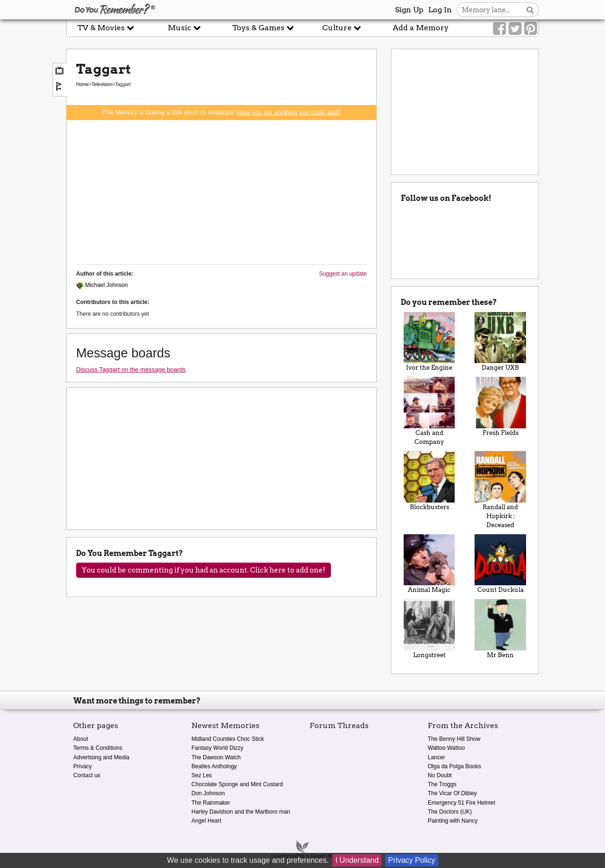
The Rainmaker (211, 803)
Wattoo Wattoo (446, 748)
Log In (440, 10)
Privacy (82, 766)
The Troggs (442, 784)
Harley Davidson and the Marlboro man (241, 812)
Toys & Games (263, 28)
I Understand (357, 860)
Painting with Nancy (453, 821)
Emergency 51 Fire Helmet (462, 803)
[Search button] (530, 10)
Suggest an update (343, 274)
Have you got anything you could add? (289, 112)
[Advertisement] (221, 191)
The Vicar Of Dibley (452, 793)
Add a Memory (421, 28)
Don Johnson (208, 793)
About (81, 739)
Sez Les (202, 775)
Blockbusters (429, 481)
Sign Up (409, 10)
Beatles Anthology (214, 766)
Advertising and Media (101, 757)
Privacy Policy (412, 860)
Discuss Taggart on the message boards (131, 369)
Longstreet (429, 629)
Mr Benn (500, 629)
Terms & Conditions (98, 748)
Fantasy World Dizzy (217, 748)
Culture (342, 28)
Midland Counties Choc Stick (228, 739)
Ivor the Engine (429, 342)
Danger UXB (500, 342)
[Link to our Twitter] (515, 29)
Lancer (436, 757)
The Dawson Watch (216, 757)
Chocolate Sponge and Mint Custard (237, 784)
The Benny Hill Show (454, 739)
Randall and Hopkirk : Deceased (500, 490)
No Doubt (440, 775)
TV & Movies (106, 28)
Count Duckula (500, 564)
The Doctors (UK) (450, 812)
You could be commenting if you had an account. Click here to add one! (203, 570)
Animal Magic (429, 564)
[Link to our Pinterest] (531, 29)
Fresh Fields (500, 407)
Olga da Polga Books (454, 766)
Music (184, 28)
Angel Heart (206, 821)
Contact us (87, 775)
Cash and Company (429, 411)
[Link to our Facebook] (499, 29)
